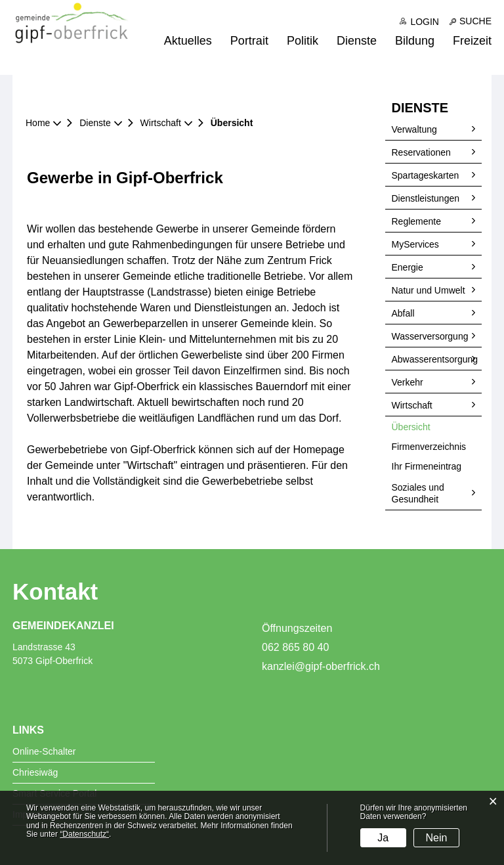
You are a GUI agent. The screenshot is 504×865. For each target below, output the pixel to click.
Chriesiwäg (35, 772)
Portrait (249, 41)
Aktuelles (188, 41)
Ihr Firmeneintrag (427, 466)
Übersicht (437, 427)
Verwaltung (414, 129)
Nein (437, 838)
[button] (99, 123)
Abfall (403, 313)
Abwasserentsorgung (435, 359)
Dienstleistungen (426, 198)
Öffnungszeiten (297, 628)
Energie (408, 267)
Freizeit (472, 41)
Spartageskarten (426, 175)
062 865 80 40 (295, 647)
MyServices (415, 244)
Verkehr (408, 382)
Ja (383, 838)
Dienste (357, 41)
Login (425, 22)
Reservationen (421, 152)
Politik (303, 41)
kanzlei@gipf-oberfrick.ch (321, 666)
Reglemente (417, 221)
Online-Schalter (44, 751)
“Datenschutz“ (84, 834)
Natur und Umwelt (429, 290)
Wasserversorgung (430, 336)
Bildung (415, 41)
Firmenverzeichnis (429, 447)
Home (38, 123)
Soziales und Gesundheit (418, 493)
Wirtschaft (412, 405)
